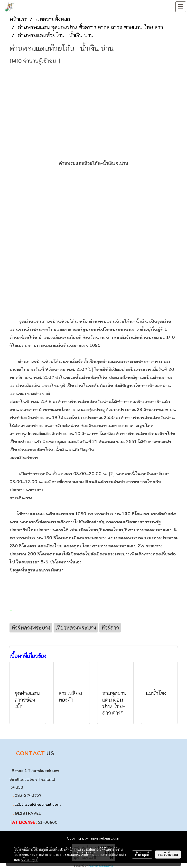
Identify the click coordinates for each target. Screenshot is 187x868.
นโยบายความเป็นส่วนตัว (109, 854)
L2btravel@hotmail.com (38, 804)
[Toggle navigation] (181, 7)
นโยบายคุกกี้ (30, 859)
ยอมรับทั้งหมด (168, 854)
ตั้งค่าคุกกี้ (142, 854)
